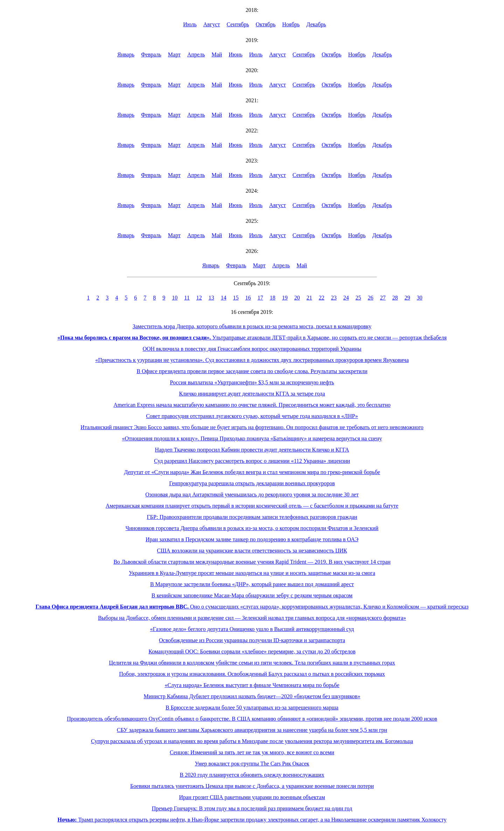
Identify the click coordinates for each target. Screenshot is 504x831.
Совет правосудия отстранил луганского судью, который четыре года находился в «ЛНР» (252, 416)
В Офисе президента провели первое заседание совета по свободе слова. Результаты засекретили (252, 371)
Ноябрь (291, 24)
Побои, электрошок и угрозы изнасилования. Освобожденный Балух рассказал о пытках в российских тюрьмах (252, 674)
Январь (126, 54)
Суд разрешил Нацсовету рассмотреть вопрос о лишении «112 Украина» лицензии (252, 461)
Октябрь (266, 24)
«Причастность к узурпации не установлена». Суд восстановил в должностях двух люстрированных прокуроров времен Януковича (252, 360)
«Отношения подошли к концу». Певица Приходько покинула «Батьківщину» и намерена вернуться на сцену (252, 438)
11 (187, 298)
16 (248, 298)
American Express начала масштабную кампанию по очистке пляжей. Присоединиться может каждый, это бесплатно (252, 405)
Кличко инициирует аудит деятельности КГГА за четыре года (252, 394)
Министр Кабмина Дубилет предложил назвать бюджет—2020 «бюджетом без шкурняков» (252, 696)
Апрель (196, 54)
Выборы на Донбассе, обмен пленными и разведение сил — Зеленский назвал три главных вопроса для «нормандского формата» (252, 618)
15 (236, 298)
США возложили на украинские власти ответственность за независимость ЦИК (252, 551)
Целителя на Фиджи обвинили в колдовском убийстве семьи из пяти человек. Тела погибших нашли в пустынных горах (252, 663)
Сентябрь (238, 24)
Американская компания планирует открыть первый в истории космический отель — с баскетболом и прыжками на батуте (252, 506)
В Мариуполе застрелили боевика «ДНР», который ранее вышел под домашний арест (252, 584)
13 (211, 298)
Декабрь (316, 24)
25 (358, 298)
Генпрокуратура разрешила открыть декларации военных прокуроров (252, 483)
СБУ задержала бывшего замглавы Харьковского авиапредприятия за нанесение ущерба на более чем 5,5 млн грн (252, 730)
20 (297, 298)
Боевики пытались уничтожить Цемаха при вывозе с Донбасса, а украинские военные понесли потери (252, 786)
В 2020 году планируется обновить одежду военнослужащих (252, 775)
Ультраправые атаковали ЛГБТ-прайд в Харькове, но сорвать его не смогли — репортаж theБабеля (252, 338)
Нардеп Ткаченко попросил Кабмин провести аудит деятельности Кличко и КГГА (252, 450)
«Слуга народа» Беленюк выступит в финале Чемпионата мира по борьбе (252, 685)
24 (346, 298)
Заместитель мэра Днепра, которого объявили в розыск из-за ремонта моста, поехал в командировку (252, 326)
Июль (190, 24)
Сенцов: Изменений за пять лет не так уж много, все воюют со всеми (252, 752)
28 (395, 298)
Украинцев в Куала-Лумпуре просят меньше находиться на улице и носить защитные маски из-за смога (252, 573)
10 (175, 298)
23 (334, 298)
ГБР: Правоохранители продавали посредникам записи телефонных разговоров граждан (252, 517)
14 (224, 298)
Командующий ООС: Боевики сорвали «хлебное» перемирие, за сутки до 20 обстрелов (252, 651)
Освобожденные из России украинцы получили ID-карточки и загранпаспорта (252, 640)
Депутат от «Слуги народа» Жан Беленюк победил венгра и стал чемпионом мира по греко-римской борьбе (252, 472)
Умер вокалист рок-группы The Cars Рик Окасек (252, 764)
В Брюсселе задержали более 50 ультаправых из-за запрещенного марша (252, 708)
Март (174, 54)
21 (309, 298)
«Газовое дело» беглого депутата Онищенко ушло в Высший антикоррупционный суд (252, 629)
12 (199, 298)
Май (217, 54)
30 (420, 298)
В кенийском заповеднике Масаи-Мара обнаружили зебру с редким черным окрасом (252, 595)
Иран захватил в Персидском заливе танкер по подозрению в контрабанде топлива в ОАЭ (252, 539)
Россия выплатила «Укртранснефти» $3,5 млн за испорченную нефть (252, 382)
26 (371, 298)
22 (322, 298)
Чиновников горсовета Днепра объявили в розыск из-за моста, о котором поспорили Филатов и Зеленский (252, 528)
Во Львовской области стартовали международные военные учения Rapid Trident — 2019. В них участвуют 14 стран (252, 562)
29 (407, 298)
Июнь (235, 54)
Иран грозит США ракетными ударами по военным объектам (252, 797)
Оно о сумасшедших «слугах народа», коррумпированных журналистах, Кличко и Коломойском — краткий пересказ (252, 607)
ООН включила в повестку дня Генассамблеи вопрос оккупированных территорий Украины (252, 349)
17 (260, 298)
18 (273, 298)
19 (285, 298)
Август (212, 24)
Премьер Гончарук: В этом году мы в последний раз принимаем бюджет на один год (252, 808)
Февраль (151, 54)
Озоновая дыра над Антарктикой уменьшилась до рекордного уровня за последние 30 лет (252, 495)
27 (383, 298)
